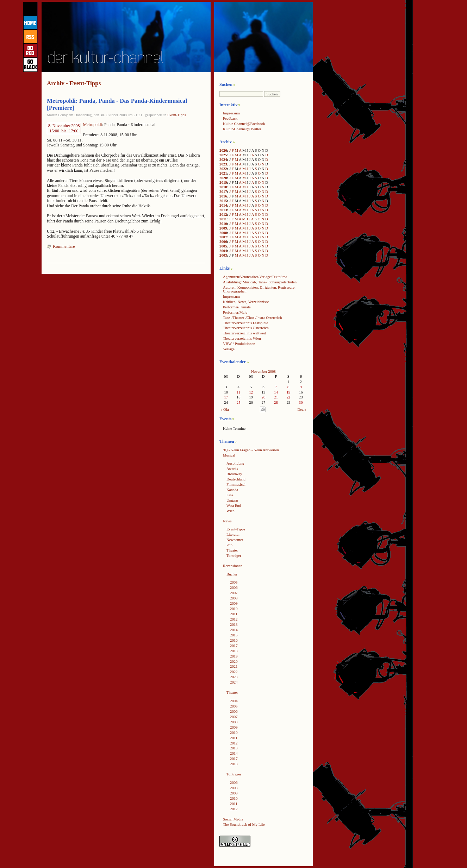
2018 (223, 187)
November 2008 (263, 371)
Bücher (232, 574)
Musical (229, 455)
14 (276, 392)
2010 (223, 224)
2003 (223, 255)
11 (238, 392)
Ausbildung (235, 463)
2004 (223, 251)
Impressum (231, 113)
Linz (230, 495)
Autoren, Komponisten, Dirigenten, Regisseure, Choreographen (259, 289)
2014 (223, 205)
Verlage (229, 349)
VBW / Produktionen (239, 344)
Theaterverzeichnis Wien (242, 338)
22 (288, 397)
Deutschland (236, 479)
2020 (223, 178)
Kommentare (64, 246)
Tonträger (234, 555)
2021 (223, 173)
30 (301, 402)
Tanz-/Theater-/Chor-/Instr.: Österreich (252, 317)
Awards (232, 468)
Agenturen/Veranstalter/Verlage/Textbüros (255, 277)
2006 (223, 241)
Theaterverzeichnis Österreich (246, 328)
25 (239, 402)
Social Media (233, 819)
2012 (223, 214)
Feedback (230, 118)
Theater (232, 550)
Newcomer (235, 540)
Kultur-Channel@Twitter (242, 129)
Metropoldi (93, 125)
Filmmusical (236, 484)
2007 (223, 237)
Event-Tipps (177, 115)
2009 (223, 228)
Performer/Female (237, 307)
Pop (229, 545)
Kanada (232, 490)
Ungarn (232, 500)
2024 (223, 159)
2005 (223, 246)
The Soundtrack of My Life (244, 824)
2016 (223, 196)
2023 (223, 164)
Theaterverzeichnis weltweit (244, 333)
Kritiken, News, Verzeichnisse (246, 302)
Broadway (234, 474)
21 (276, 397)
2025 (223, 155)
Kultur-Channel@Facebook (244, 124)
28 (276, 402)
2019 (223, 182)
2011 (223, 219)
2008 (223, 233)
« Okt (225, 409)
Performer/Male (235, 312)
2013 (223, 210)
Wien (231, 511)
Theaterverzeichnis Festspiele (245, 323)
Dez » (302, 409)
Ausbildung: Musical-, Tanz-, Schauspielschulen (260, 282)
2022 (223, 169)
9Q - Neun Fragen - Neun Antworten (251, 450)
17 (226, 397)
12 (251, 392)
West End (234, 505)
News (227, 521)
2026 (223, 150)
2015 (223, 201)
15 (288, 392)
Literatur (233, 534)
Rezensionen (233, 566)
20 (264, 397)
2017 (223, 191)
